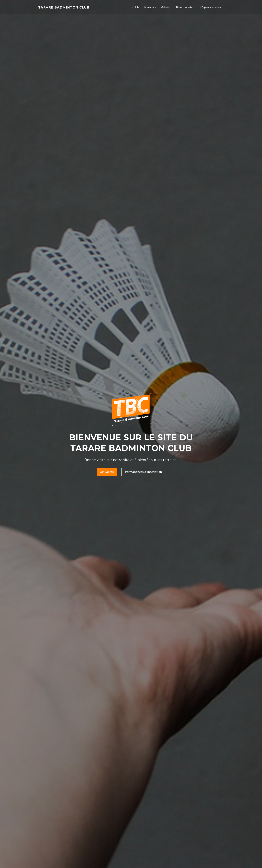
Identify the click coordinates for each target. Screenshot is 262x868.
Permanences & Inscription (143, 472)
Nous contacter (185, 7)
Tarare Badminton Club (64, 7)
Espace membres (210, 7)
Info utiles (150, 7)
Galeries (166, 7)
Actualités (107, 472)
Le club (135, 7)
